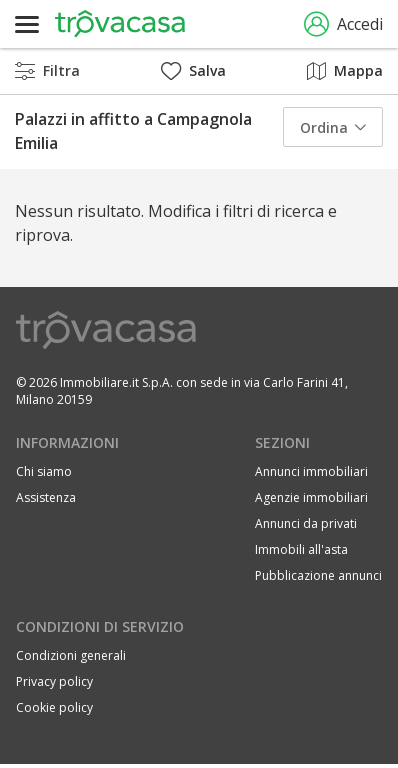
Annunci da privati (306, 523)
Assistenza (46, 497)
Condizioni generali (71, 655)
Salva (193, 70)
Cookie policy (54, 707)
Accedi (343, 24)
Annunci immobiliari (311, 471)
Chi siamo (44, 471)
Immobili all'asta (301, 549)
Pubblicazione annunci (318, 575)
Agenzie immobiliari (311, 497)
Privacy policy (54, 681)
